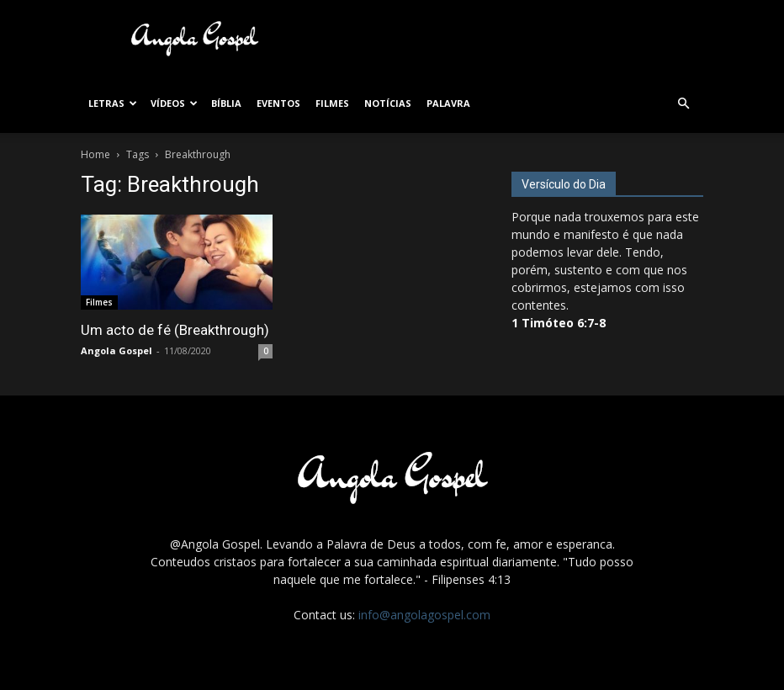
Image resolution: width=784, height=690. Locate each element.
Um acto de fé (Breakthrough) (175, 330)
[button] (683, 104)
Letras (113, 103)
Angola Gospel (117, 350)
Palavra (448, 103)
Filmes (332, 103)
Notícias (388, 103)
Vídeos (174, 103)
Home (95, 154)
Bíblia (226, 103)
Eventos (278, 103)
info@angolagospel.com (424, 615)
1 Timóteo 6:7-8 (559, 323)
